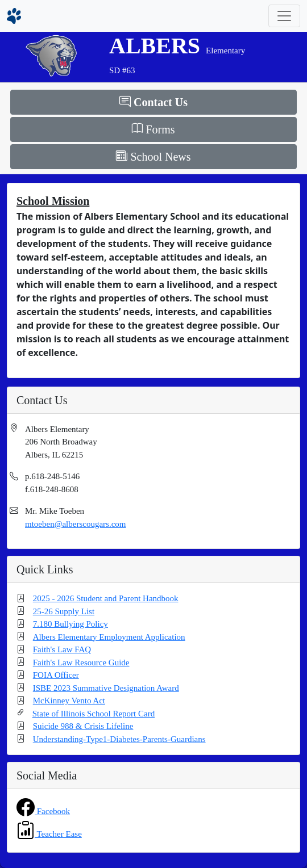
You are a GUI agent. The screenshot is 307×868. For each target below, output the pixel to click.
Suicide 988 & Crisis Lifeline (83, 726)
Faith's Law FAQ (62, 649)
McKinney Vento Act (69, 701)
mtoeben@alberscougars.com (76, 524)
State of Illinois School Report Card (94, 714)
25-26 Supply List (64, 611)
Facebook (52, 811)
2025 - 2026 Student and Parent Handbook (106, 598)
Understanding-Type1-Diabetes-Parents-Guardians (119, 739)
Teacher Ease (58, 834)
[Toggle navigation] (284, 16)
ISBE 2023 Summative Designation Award (106, 688)
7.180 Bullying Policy (70, 624)
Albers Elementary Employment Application (109, 637)
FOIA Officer (56, 675)
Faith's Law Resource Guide (81, 662)
